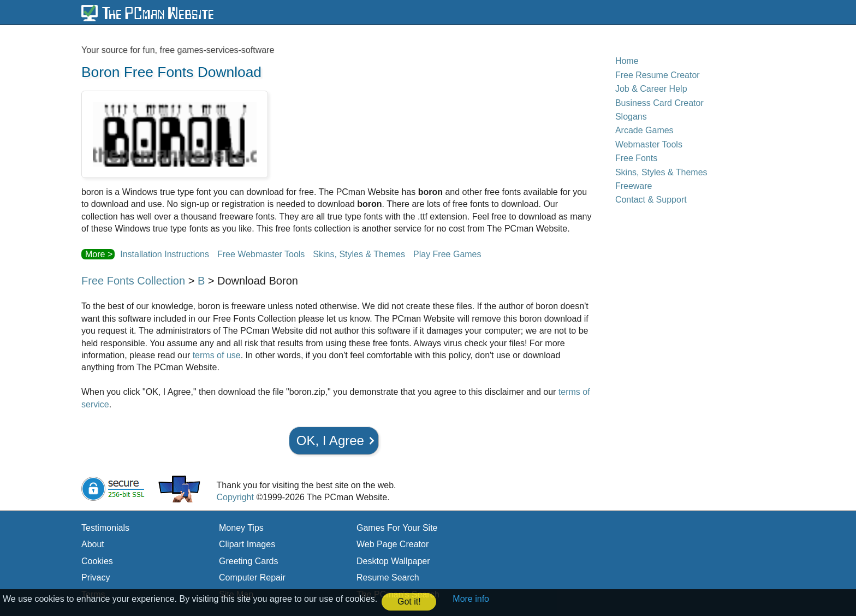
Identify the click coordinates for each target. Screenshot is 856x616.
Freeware (634, 186)
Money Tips (241, 528)
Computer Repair (252, 577)
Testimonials (105, 528)
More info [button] (471, 599)
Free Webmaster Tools (261, 254)
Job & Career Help (651, 89)
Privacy (96, 577)
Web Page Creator (393, 544)
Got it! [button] (409, 602)
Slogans (631, 117)
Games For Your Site (397, 528)
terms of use (217, 355)
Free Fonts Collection (133, 281)
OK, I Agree (330, 440)
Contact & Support (651, 200)
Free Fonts (636, 158)
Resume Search (388, 577)
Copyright (235, 497)
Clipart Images (247, 544)
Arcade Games (644, 130)
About (93, 544)
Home (627, 61)
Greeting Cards (249, 561)
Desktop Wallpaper (393, 561)
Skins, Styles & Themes (359, 254)
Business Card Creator (659, 103)
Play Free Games (447, 254)
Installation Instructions (165, 254)
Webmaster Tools (649, 144)
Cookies (97, 561)
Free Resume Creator (658, 75)
